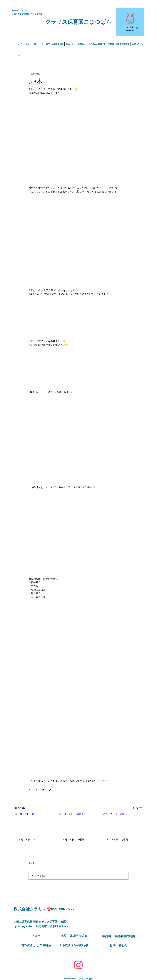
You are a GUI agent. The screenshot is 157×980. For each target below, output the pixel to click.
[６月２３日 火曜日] (122, 824)
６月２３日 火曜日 (117, 840)
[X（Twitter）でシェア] (36, 790)
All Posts (20, 56)
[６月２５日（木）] (35, 824)
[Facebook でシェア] (30, 790)
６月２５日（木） (28, 840)
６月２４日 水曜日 (73, 840)
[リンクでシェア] (50, 790)
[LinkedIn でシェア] (43, 790)
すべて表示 (137, 808)
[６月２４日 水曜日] (79, 824)
